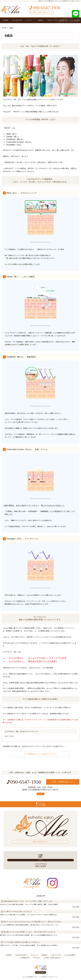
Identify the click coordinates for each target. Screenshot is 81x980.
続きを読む (76, 907)
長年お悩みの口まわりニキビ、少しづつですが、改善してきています (28, 901)
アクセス (41, 794)
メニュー (29, 20)
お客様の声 (41, 896)
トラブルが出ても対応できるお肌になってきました (22, 942)
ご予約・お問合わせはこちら (63, 782)
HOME (6, 20)
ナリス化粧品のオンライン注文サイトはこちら (40, 754)
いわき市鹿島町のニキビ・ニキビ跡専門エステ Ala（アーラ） (41, 977)
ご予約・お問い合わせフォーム (41, 12)
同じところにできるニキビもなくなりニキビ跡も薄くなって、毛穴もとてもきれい (33, 922)
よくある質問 (70, 955)
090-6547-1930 (45, 8)
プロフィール (56, 955)
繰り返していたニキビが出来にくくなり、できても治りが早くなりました (30, 932)
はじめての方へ (17, 21)
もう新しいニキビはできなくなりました (18, 911)
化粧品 (44, 955)
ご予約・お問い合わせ (52, 958)
